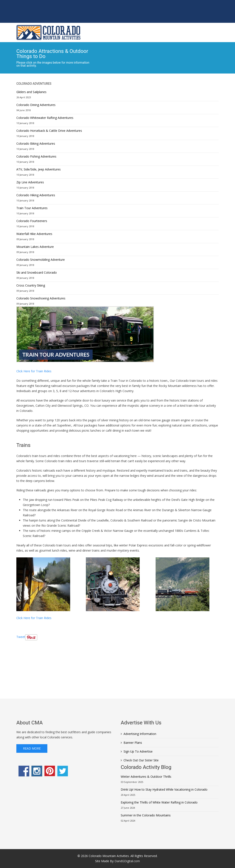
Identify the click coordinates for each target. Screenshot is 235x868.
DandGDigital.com (127, 861)
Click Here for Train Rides (34, 371)
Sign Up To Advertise (138, 751)
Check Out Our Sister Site (141, 760)
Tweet (21, 637)
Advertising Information (140, 734)
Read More (32, 748)
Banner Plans (133, 743)
